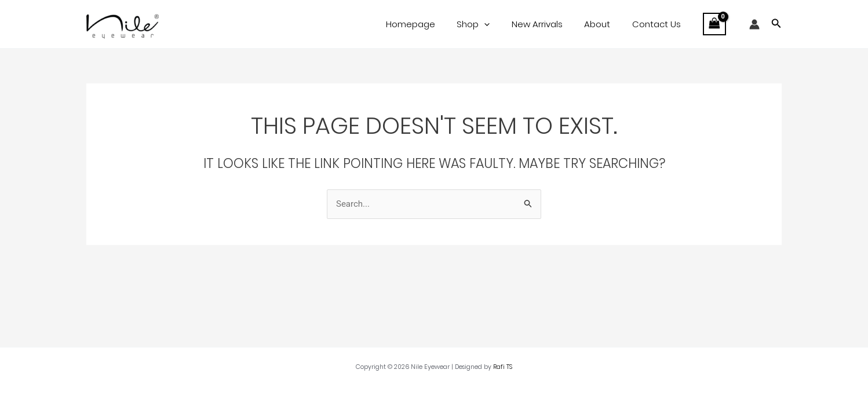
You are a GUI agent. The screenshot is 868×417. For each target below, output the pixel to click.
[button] (776, 24)
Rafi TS (503, 367)
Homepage (430, 24)
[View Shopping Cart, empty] (714, 24)
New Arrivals (548, 24)
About (603, 24)
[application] (499, 24)
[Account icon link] (754, 24)
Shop (488, 24)
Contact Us (658, 24)
